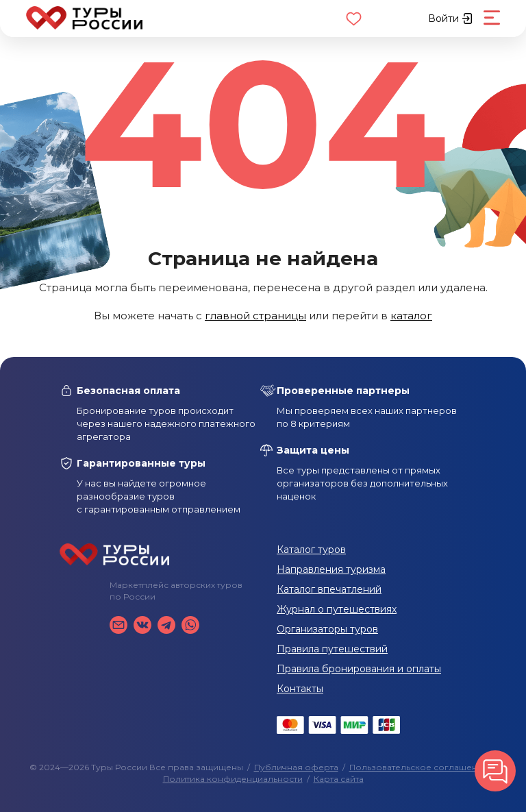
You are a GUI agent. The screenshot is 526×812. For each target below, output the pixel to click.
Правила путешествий (332, 649)
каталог (411, 316)
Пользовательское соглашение (419, 767)
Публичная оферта (296, 767)
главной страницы (255, 316)
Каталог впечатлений (329, 589)
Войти (450, 19)
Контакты (300, 689)
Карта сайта (339, 779)
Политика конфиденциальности (233, 779)
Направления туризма (331, 569)
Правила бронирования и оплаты (359, 669)
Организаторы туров (327, 629)
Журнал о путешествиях (337, 609)
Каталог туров (311, 550)
